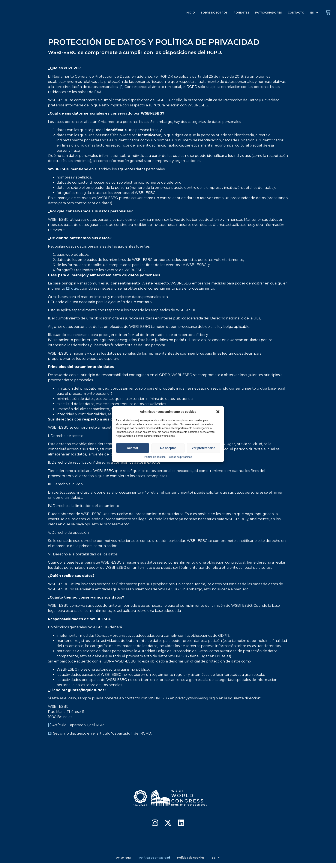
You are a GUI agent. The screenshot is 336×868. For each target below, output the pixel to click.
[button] (218, 412)
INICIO (190, 13)
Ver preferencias (203, 448)
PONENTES (241, 13)
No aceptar (168, 448)
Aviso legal (122, 861)
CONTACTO (296, 13)
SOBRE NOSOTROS (214, 13)
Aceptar (133, 448)
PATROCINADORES (268, 13)
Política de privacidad (180, 457)
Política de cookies (155, 457)
